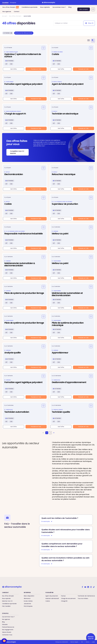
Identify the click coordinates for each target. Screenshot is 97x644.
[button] (4, 641)
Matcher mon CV (7, 601)
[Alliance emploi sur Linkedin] (88, 587)
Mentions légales (74, 642)
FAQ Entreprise (28, 606)
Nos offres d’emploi (11, 7)
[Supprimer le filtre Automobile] (11, 33)
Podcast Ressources (8, 627)
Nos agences (7, 12)
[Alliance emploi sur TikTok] (94, 587)
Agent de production (52, 596)
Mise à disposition (29, 596)
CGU (82, 642)
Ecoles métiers (28, 601)
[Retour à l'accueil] (48, 2)
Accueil (4, 16)
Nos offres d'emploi (15, 16)
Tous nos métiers (83, 598)
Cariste (48, 601)
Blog (70, 7)
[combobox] (66, 23)
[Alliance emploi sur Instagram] (91, 587)
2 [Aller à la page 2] (50, 433)
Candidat (5, 3)
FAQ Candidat (6, 606)
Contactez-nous (7, 635)
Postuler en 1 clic (36, 69)
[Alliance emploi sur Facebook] (82, 587)
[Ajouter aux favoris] (43, 48)
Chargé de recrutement (68, 598)
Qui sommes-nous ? (59, 7)
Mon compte (84, 9)
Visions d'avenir (7, 632)
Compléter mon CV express (17, 152)
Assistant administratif (52, 598)
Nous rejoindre (45, 7)
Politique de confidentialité (62, 642)
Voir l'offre (13, 69)
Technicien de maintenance (86, 596)
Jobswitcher (27, 604)
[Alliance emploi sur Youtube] (85, 587)
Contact (17, 12)
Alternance (27, 598)
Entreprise (13, 3)
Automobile (27, 16)
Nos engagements (8, 630)
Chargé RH (64, 601)
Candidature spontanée (30, 7)
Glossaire (5, 624)
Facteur (63, 596)
